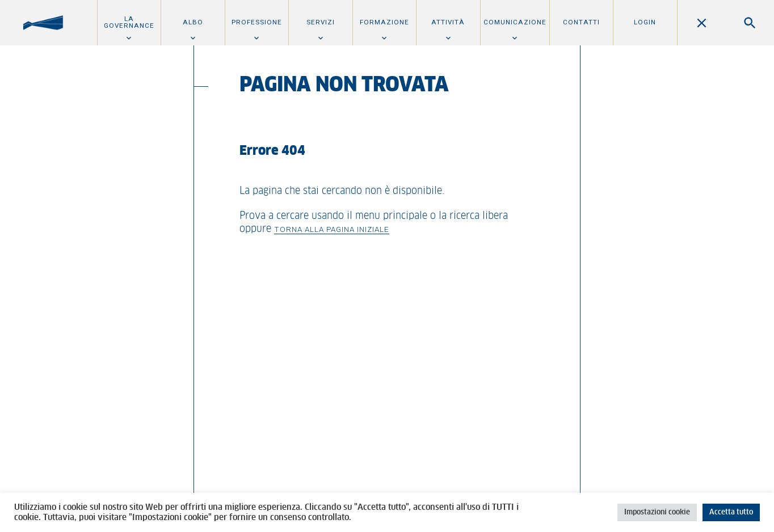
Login (645, 22)
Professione (257, 22)
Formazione (384, 22)
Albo (193, 22)
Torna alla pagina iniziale (332, 229)
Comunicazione (515, 22)
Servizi (321, 22)
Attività (448, 22)
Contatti (581, 22)
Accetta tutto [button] (731, 512)
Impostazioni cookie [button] (657, 512)
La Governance (129, 22)
